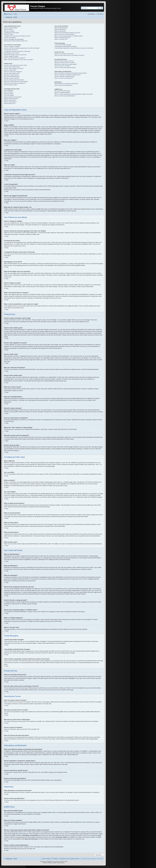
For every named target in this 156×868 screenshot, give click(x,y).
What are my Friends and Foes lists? (64, 54)
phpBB (77, 265)
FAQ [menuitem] (16, 14)
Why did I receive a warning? (12, 78)
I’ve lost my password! (10, 38)
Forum (15, 859)
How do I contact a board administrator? (65, 96)
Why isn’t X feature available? (62, 93)
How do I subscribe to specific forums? (64, 76)
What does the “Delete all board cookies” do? (16, 41)
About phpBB (28, 814)
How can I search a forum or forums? (64, 61)
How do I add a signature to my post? (14, 68)
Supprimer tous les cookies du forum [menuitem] (70, 859)
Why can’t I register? (9, 31)
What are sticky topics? (10, 100)
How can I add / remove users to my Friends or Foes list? (69, 55)
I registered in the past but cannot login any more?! (17, 36)
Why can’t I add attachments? (12, 77)
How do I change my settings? (12, 46)
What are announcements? (11, 99)
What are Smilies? (9, 94)
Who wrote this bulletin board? (62, 91)
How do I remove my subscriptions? (64, 78)
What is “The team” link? (61, 39)
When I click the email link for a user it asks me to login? (19, 60)
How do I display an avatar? (11, 56)
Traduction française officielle (49, 863)
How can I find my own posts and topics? (65, 68)
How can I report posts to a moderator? (14, 80)
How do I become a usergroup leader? (64, 34)
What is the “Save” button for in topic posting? (16, 81)
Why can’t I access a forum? (11, 75)
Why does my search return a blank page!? (66, 64)
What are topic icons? (10, 103)
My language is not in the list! (12, 53)
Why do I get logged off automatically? (14, 39)
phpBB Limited (51, 812)
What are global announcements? (13, 97)
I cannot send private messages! (63, 45)
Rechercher (99, 8)
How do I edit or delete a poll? (12, 73)
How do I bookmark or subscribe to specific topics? (68, 75)
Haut (7, 121)
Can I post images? (9, 95)
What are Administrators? (61, 28)
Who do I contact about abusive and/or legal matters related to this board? (74, 94)
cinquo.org (9, 859)
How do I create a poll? (10, 70)
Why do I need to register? (11, 28)
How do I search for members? (62, 66)
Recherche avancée (102, 8)
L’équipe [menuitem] (55, 859)
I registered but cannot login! (11, 33)
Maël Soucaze (61, 863)
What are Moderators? (60, 29)
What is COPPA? (9, 29)
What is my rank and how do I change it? (15, 58)
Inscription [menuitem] (92, 14)
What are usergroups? (60, 31)
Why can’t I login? (9, 34)
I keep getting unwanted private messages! (66, 46)
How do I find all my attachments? (63, 85)
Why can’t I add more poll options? (13, 72)
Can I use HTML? (9, 92)
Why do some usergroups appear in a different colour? (69, 36)
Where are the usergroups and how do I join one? (67, 33)
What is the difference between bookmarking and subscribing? (71, 73)
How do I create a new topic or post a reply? (15, 65)
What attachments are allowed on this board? (66, 84)
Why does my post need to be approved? (15, 83)
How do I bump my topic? (11, 85)
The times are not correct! (11, 50)
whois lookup (23, 834)
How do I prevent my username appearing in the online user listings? (22, 48)
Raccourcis (9, 14)
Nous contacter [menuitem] (47, 859)
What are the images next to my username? (15, 55)
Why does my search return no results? (65, 63)
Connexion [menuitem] (100, 14)
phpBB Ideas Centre (80, 822)
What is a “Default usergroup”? (62, 38)
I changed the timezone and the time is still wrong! (17, 51)
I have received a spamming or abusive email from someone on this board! (74, 48)
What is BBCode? (9, 90)
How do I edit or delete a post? (12, 67)
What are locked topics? (10, 102)
